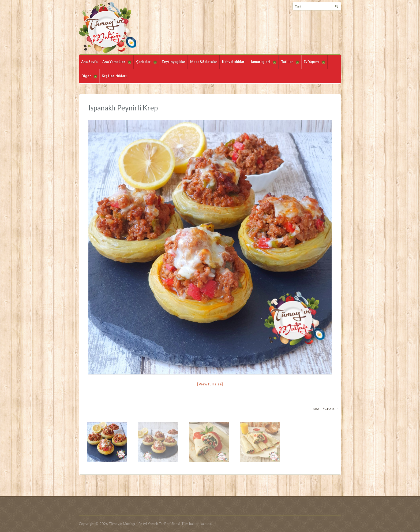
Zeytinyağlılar (173, 62)
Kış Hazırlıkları (114, 76)
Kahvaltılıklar (233, 62)
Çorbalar (145, 64)
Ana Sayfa (89, 62)
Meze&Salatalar (204, 62)
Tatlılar (289, 64)
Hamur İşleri (262, 64)
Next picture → (326, 409)
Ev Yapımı (313, 64)
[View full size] (210, 384)
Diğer (88, 78)
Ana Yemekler (116, 64)
